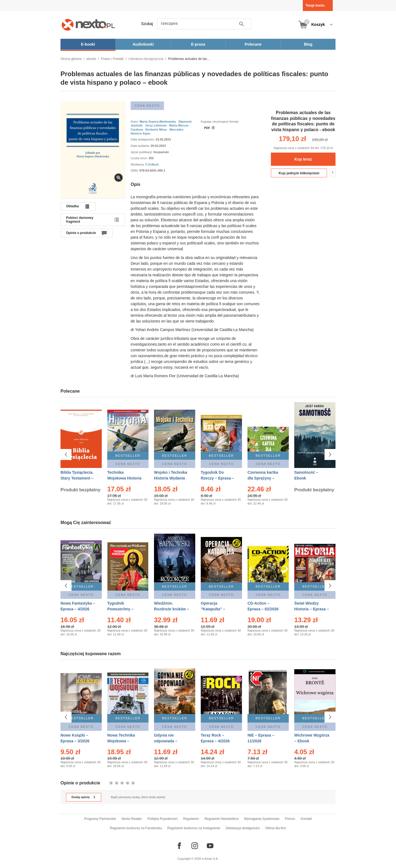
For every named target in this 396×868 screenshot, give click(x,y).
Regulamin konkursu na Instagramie (194, 828)
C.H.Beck (152, 164)
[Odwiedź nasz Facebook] (179, 846)
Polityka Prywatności (163, 819)
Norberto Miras (156, 129)
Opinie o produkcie (81, 233)
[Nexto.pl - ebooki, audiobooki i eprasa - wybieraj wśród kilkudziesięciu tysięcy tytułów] (88, 25)
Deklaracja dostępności (243, 828)
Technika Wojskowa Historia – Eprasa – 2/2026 (124, 478)
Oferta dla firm (276, 828)
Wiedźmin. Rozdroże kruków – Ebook (172, 609)
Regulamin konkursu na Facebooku (136, 828)
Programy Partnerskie (100, 819)
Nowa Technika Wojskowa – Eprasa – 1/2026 (122, 739)
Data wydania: (141, 146)
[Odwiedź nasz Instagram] (195, 846)
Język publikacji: (142, 152)
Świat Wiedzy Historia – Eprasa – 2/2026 (312, 609)
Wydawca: (138, 164)
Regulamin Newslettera (221, 819)
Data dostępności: (143, 139)
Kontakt (306, 819)
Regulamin (191, 819)
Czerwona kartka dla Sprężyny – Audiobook (263, 478)
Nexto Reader (132, 819)
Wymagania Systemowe (262, 819)
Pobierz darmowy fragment (80, 220)
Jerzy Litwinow (156, 125)
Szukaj (147, 24)
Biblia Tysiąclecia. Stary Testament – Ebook (77, 478)
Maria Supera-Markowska (158, 122)
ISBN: (135, 170)
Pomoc (290, 819)
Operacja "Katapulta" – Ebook (213, 609)
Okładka (72, 206)
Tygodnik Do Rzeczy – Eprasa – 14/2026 (217, 478)
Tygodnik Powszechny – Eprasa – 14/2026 (123, 609)
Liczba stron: (140, 158)
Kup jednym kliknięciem (299, 173)
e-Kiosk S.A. (210, 859)
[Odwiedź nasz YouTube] (210, 846)
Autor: (135, 122)
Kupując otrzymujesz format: (220, 122)
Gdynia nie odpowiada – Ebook (166, 739)
